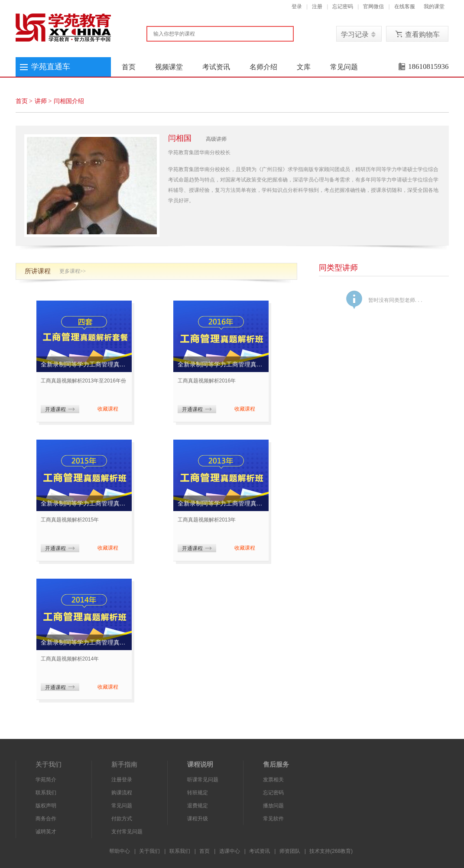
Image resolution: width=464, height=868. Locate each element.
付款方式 (122, 819)
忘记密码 (343, 6)
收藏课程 (108, 409)
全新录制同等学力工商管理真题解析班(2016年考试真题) (221, 364)
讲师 (41, 101)
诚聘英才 (46, 832)
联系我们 (46, 793)
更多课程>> (73, 271)
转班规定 (198, 793)
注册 (317, 6)
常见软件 (273, 819)
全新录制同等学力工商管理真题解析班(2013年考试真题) (221, 503)
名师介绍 (263, 67)
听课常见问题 (203, 780)
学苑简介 (46, 780)
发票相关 (273, 780)
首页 (129, 67)
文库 (304, 67)
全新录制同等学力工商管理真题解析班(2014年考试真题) (84, 642)
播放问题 (273, 806)
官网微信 (373, 6)
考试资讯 (216, 67)
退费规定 (198, 806)
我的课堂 (434, 6)
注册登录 (122, 780)
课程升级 (198, 819)
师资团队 (290, 851)
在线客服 (405, 6)
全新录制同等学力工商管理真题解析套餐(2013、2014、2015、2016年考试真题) (84, 364)
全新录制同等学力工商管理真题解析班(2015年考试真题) (84, 503)
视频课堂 (169, 67)
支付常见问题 (127, 832)
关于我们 (149, 851)
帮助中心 (120, 851)
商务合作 (46, 819)
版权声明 (46, 806)
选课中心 (230, 851)
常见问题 (344, 67)
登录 (297, 6)
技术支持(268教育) (331, 851)
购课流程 (122, 793)
